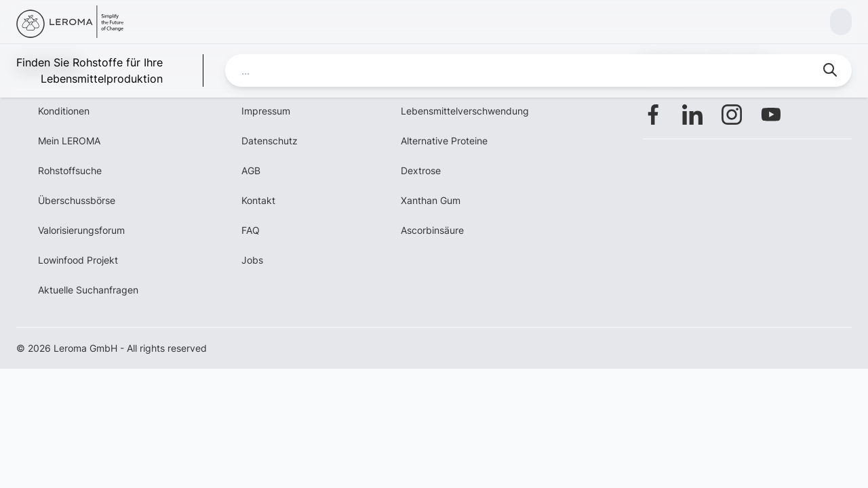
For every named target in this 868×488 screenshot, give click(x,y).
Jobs (252, 260)
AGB (251, 170)
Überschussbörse (77, 200)
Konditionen (64, 111)
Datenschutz (270, 141)
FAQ (251, 230)
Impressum (266, 111)
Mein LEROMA (69, 141)
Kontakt (258, 200)
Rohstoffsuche (70, 170)
